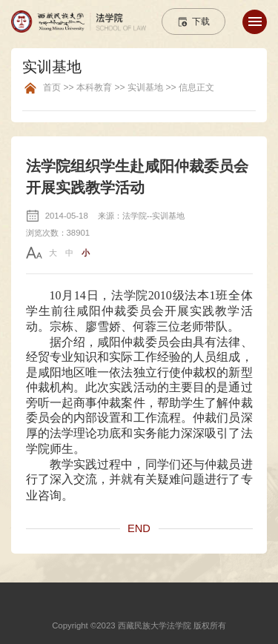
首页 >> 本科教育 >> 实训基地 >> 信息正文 (129, 88)
